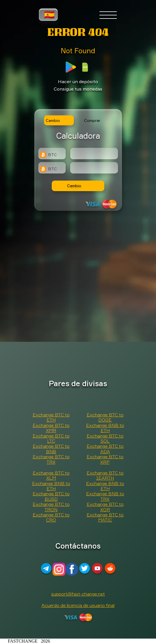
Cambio (74, 186)
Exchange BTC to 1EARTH (105, 475)
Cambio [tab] (53, 120)
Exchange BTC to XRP (105, 459)
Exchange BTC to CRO (51, 517)
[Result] (94, 168)
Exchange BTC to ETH (51, 417)
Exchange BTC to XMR (51, 428)
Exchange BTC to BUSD (51, 496)
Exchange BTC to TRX (51, 459)
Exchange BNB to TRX (105, 496)
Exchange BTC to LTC (51, 438)
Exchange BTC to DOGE (105, 417)
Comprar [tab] (92, 120)
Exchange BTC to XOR (105, 507)
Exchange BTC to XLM (51, 475)
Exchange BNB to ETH (105, 428)
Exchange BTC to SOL (105, 438)
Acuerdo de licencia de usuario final (78, 605)
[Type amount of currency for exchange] (94, 154)
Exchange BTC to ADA (105, 449)
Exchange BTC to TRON (51, 507)
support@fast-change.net (78, 594)
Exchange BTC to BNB (51, 449)
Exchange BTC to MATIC (105, 517)
